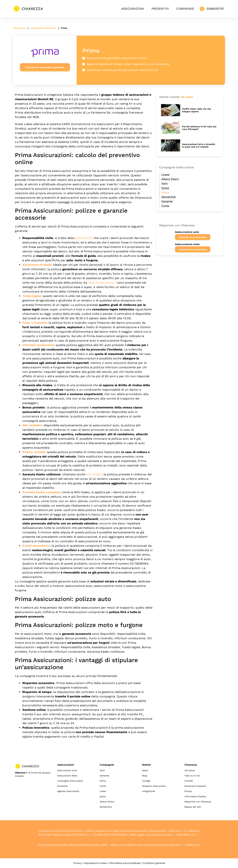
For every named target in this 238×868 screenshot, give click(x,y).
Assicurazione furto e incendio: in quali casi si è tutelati (199, 146)
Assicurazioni (133, 9)
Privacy (188, 791)
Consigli (146, 781)
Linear (165, 175)
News (145, 770)
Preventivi (160, 9)
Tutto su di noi (192, 776)
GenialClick (106, 807)
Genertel (167, 202)
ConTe (103, 786)
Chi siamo (190, 770)
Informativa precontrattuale (125, 863)
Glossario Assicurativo (154, 786)
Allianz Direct (170, 179)
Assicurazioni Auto (67, 770)
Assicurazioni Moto (67, 776)
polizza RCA (84, 238)
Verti (164, 184)
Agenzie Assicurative (68, 791)
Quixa (165, 188)
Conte (165, 206)
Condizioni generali (154, 863)
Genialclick (169, 197)
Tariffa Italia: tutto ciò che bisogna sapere (196, 110)
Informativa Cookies (195, 796)
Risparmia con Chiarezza (198, 802)
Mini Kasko (94, 474)
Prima (165, 193)
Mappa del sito (193, 807)
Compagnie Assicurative (70, 781)
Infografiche (149, 791)
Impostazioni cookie (95, 863)
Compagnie (185, 9)
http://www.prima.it (102, 283)
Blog (144, 776)
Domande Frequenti (195, 786)
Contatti (189, 781)
